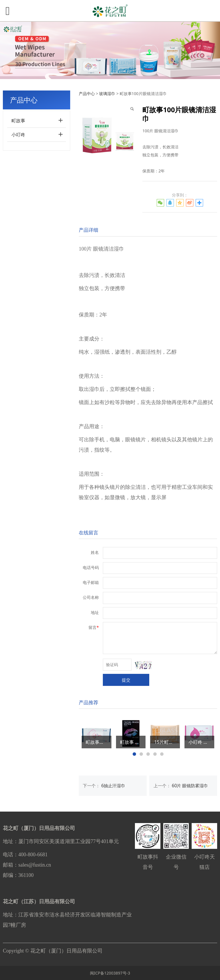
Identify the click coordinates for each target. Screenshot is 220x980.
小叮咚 (18, 135)
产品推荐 (89, 702)
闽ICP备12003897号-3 (110, 973)
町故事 (18, 121)
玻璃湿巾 (107, 94)
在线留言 (89, 533)
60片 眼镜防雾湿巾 (190, 786)
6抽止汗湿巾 (113, 786)
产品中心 (87, 94)
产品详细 (89, 230)
